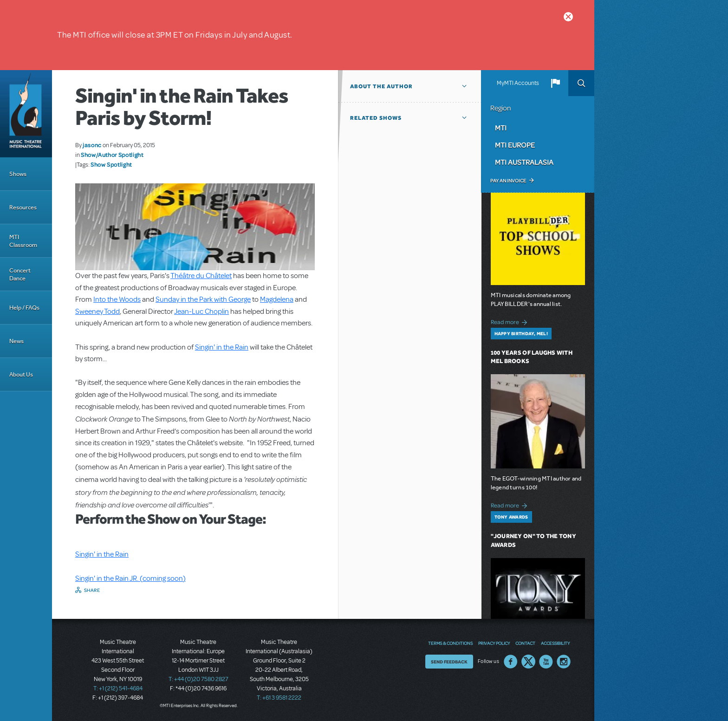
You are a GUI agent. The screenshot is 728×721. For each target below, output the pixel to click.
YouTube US (546, 662)
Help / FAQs (24, 308)
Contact (525, 643)
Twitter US (528, 662)
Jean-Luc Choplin (201, 312)
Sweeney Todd (97, 312)
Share (92, 590)
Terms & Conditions (450, 643)
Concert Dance (20, 274)
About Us (21, 374)
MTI (501, 128)
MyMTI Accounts (518, 83)
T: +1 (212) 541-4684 (118, 689)
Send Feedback (449, 662)
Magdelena (277, 299)
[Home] (26, 114)
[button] (555, 83)
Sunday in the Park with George (203, 299)
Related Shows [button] (376, 118)
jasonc (92, 145)
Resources (23, 207)
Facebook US (511, 662)
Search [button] (581, 83)
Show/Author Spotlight (112, 155)
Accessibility (555, 643)
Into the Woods (117, 299)
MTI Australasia (524, 162)
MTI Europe (515, 145)
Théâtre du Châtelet (201, 276)
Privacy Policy (494, 643)
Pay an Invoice (508, 181)
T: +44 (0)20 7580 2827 (198, 679)
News (16, 341)
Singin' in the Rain (222, 347)
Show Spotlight (111, 164)
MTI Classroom (23, 241)
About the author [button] (381, 86)
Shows (18, 174)
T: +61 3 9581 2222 (279, 698)
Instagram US (564, 662)
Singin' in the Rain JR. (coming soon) (130, 578)
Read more (510, 321)
